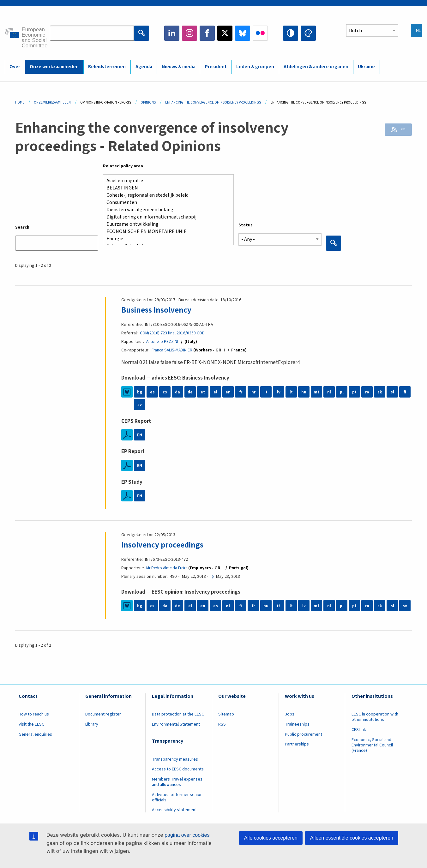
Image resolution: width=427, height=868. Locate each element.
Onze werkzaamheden (54, 67)
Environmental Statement (176, 724)
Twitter (225, 33)
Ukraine (366, 67)
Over (15, 67)
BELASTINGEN (166, 188)
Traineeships (297, 724)
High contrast (291, 33)
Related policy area (123, 166)
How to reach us (34, 714)
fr (241, 392)
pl (342, 392)
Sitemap (226, 714)
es (152, 392)
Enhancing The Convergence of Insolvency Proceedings (213, 102)
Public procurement (304, 734)
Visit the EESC (31, 724)
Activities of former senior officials (177, 797)
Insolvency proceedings (167, 545)
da (178, 392)
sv (140, 404)
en (228, 392)
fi (405, 392)
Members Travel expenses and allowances (177, 782)
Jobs (290, 714)
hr (253, 392)
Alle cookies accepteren (271, 838)
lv (279, 392)
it (266, 392)
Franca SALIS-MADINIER (173, 350)
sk (380, 392)
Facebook (207, 33)
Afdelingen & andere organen (316, 67)
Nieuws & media (179, 67)
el (215, 392)
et (203, 392)
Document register (103, 714)
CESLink (359, 730)
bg (140, 392)
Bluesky (243, 33)
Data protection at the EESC (178, 714)
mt (317, 392)
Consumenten (166, 203)
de (190, 392)
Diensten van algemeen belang (166, 210)
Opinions (148, 102)
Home (20, 102)
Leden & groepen (255, 67)
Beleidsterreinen (107, 67)
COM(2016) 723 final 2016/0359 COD (173, 333)
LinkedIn (172, 33)
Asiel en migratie (166, 181)
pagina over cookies (187, 835)
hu (304, 392)
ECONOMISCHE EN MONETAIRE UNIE (166, 232)
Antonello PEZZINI (163, 342)
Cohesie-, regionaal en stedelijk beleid (166, 195)
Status (246, 225)
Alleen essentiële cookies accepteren (352, 838)
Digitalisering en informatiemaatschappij (166, 217)
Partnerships (297, 744)
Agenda (144, 67)
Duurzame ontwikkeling (166, 224)
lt (291, 392)
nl (329, 392)
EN (140, 435)
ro (367, 392)
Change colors (308, 33)
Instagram (189, 33)
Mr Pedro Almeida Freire (169, 568)
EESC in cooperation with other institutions (375, 717)
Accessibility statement (174, 810)
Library (92, 724)
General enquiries (35, 734)
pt (355, 392)
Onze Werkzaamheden (52, 102)
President (216, 67)
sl (392, 392)
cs (165, 392)
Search (22, 227)
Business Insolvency (160, 310)
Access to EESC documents (178, 769)
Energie (166, 239)
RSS (399, 131)
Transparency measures (175, 759)
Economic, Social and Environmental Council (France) (372, 745)
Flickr (260, 33)
